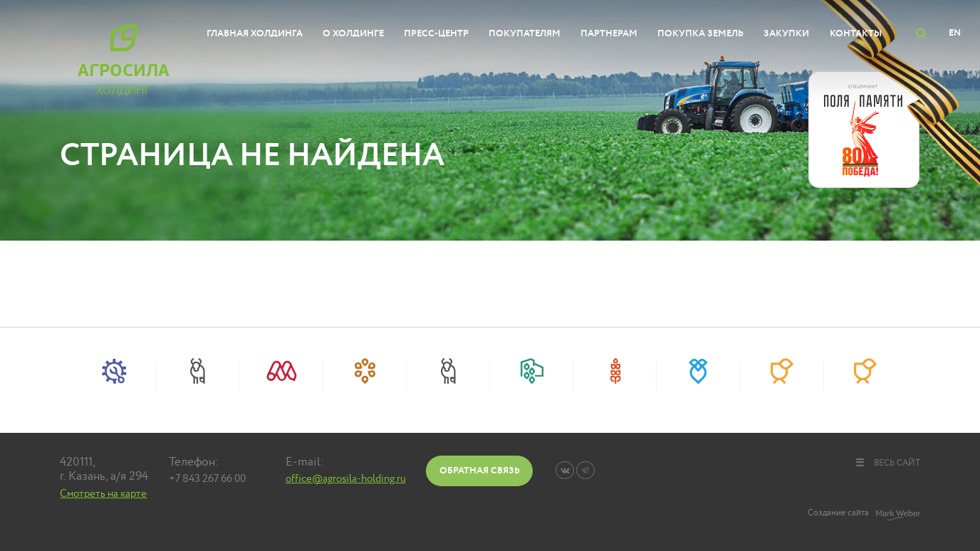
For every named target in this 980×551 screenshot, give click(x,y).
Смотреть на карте (103, 494)
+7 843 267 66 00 (207, 479)
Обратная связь (480, 471)
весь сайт (887, 463)
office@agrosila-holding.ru (346, 479)
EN (955, 33)
